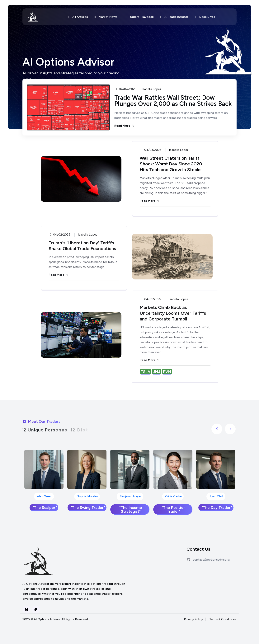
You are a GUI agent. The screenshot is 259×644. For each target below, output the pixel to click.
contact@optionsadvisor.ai (211, 560)
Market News (105, 17)
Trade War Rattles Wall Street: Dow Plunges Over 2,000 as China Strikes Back (173, 101)
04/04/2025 (125, 89)
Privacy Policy (193, 619)
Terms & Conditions (223, 619)
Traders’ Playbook (138, 17)
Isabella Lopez (152, 89)
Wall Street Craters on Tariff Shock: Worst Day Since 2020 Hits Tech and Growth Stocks (171, 164)
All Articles (77, 17)
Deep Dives (205, 17)
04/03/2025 (151, 150)
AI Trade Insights (174, 17)
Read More (125, 126)
